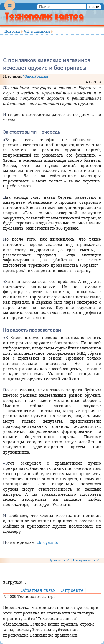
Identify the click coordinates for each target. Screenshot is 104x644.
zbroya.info (48, 542)
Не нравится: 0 (86, 560)
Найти (94, 7)
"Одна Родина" (36, 76)
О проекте (72, 590)
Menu (10, 10)
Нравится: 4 (59, 560)
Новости (12, 31)
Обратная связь (38, 590)
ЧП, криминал (37, 31)
